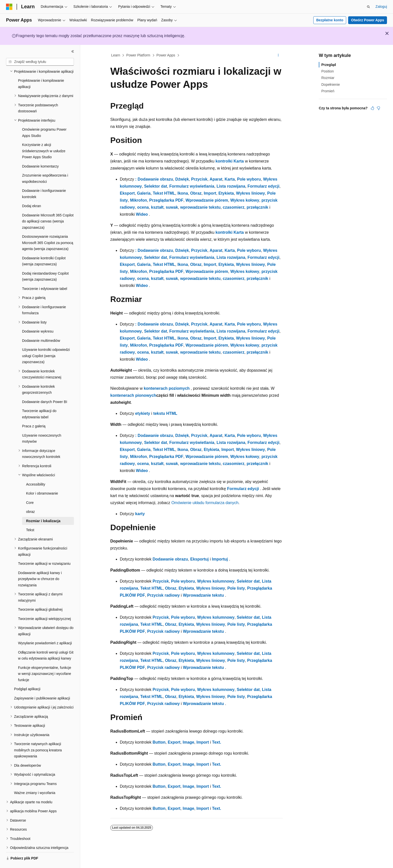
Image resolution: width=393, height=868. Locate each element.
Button (159, 742)
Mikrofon (139, 200)
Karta (230, 179)
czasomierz (234, 207)
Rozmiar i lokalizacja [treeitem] (43, 507)
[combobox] (40, 62)
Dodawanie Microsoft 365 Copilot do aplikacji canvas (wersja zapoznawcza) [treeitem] (48, 208)
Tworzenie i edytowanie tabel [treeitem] (45, 275)
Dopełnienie (331, 85)
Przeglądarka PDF (166, 200)
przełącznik (257, 207)
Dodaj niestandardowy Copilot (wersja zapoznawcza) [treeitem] (45, 263)
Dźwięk (182, 179)
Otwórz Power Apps (368, 20)
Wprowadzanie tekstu (204, 595)
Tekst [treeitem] (30, 516)
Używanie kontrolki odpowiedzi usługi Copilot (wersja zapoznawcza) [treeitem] (46, 342)
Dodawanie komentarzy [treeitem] (40, 152)
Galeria (144, 193)
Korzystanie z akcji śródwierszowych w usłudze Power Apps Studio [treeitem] (44, 137)
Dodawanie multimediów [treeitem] (41, 327)
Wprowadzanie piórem (207, 200)
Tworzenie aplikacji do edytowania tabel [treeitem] (39, 400)
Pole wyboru (249, 179)
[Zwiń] (73, 51)
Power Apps (166, 55)
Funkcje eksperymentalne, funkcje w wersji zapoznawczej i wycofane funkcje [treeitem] (45, 660)
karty (140, 514)
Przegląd (329, 65)
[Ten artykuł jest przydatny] (372, 108)
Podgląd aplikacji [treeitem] (27, 675)
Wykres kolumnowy (216, 581)
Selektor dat (156, 186)
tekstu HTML (165, 413)
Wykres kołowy (245, 200)
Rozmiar (328, 78)
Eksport (127, 193)
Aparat (216, 179)
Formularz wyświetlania (192, 186)
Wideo (142, 214)
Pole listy (236, 588)
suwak (172, 207)
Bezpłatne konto (330, 20)
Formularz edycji (263, 186)
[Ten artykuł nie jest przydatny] (378, 108)
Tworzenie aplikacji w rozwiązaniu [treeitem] (44, 550)
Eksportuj (200, 559)
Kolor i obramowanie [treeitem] (42, 480)
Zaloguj (381, 7)
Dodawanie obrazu (170, 559)
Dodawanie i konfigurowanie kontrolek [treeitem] (44, 180)
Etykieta (226, 193)
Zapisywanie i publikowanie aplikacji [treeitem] (42, 684)
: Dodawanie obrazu (154, 179)
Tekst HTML (164, 193)
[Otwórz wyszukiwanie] (368, 7)
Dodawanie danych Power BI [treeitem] (45, 388)
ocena (143, 207)
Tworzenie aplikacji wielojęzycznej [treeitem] (44, 605)
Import (210, 193)
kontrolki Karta (230, 161)
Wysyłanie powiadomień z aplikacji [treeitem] (45, 629)
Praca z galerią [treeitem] (34, 412)
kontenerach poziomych (167, 388)
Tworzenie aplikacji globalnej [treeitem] (40, 596)
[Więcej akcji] (278, 55)
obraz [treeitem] (30, 498)
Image (188, 742)
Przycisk (199, 179)
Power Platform (138, 55)
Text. (217, 742)
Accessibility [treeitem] (36, 470)
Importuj (220, 559)
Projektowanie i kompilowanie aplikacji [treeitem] (41, 70)
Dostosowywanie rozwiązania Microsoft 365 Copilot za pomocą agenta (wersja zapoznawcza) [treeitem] (48, 229)
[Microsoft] (9, 7)
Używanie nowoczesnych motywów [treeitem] (42, 425)
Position (328, 71)
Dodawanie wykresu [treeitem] (38, 318)
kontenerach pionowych (133, 395)
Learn (116, 55)
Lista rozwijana (231, 186)
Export (174, 742)
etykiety (143, 413)
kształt (157, 207)
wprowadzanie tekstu (200, 207)
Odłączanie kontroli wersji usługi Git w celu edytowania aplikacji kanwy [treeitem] (46, 642)
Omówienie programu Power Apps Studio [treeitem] (44, 119)
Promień (328, 91)
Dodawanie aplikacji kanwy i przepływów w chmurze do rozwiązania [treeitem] (40, 565)
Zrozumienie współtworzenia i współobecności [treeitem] (45, 165)
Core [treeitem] (30, 489)
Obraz (196, 193)
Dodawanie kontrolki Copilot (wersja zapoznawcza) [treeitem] (44, 247)
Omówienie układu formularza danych (205, 503)
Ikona (183, 193)
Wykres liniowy (251, 193)
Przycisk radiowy (163, 595)
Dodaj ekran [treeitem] (32, 192)
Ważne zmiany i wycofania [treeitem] (35, 779)
